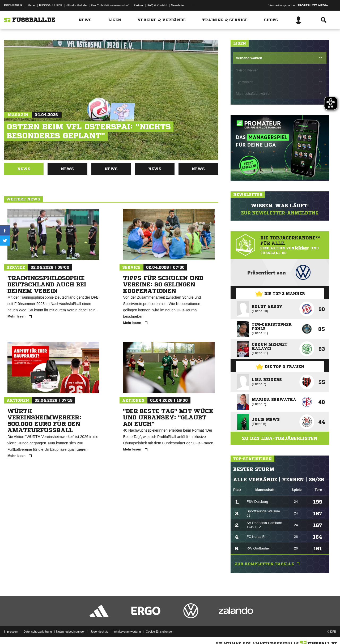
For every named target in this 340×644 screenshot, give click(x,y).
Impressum (11, 632)
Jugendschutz (99, 632)
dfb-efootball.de (76, 5)
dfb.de (31, 5)
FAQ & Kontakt (157, 5)
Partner (138, 5)
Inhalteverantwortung (127, 632)
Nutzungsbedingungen (71, 632)
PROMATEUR (13, 5)
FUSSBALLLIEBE (51, 5)
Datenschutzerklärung (38, 632)
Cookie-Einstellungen (160, 632)
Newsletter (178, 5)
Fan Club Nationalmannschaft (110, 5)
